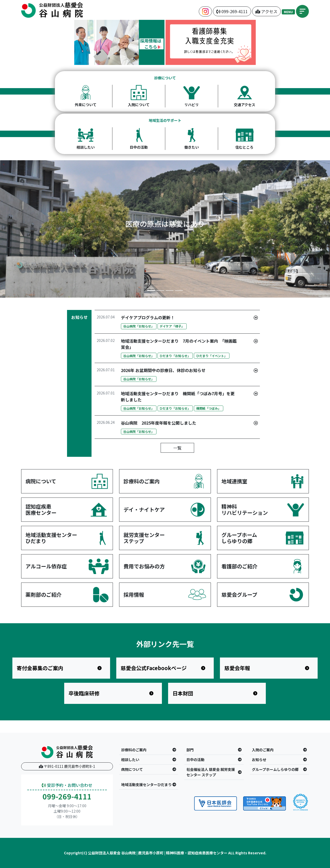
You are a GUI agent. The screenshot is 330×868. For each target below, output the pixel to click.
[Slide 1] (151, 290)
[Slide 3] (170, 290)
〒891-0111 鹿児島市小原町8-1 (67, 766)
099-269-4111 (67, 797)
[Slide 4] (179, 290)
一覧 (177, 448)
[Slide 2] (160, 290)
